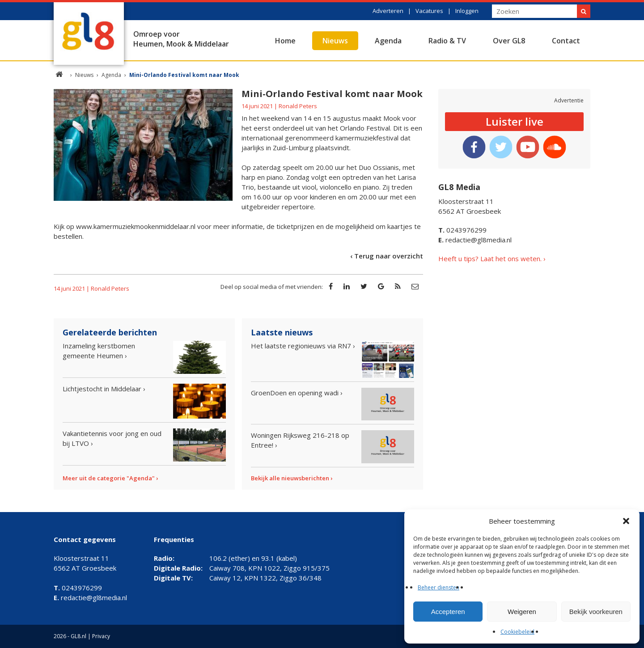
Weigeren (522, 612)
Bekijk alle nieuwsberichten (290, 478)
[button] (626, 521)
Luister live (515, 121)
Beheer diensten (439, 587)
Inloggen (467, 11)
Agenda (388, 41)
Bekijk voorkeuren (596, 612)
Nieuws (335, 41)
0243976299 (462, 230)
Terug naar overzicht (389, 256)
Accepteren (448, 612)
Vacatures (429, 11)
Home (285, 41)
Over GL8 (509, 41)
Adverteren (388, 11)
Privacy (101, 636)
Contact (566, 41)
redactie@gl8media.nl (475, 240)
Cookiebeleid (517, 632)
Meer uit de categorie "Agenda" (109, 478)
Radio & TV (447, 41)
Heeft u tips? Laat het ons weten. (490, 258)
